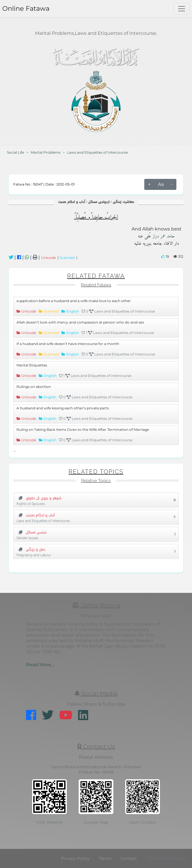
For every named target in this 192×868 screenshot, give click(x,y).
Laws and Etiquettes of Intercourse (97, 152)
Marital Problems (46, 152)
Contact (129, 858)
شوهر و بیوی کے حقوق (39, 498)
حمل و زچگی (31, 549)
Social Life (15, 152)
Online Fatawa (26, 8)
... (15, 450)
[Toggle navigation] (182, 9)
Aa (161, 184)
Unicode (49, 258)
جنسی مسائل (32, 532)
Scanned (68, 258)
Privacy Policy (75, 858)
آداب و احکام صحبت (36, 515)
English (73, 311)
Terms (105, 858)
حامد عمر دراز (163, 236)
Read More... (40, 665)
